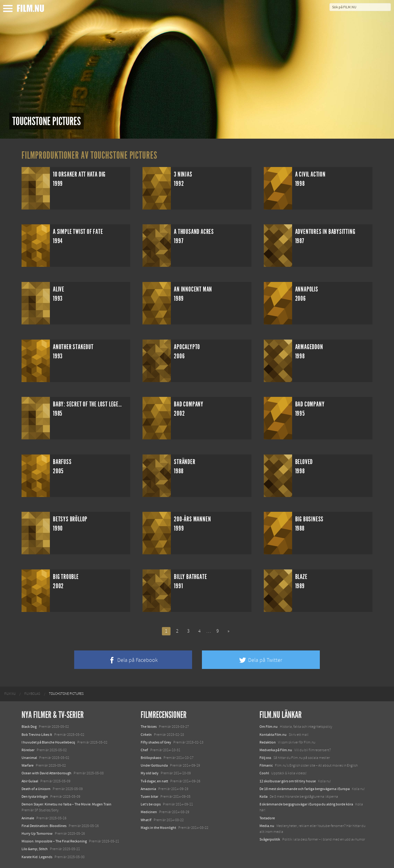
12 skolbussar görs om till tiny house (288, 781)
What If (146, 820)
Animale (28, 818)
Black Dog (29, 727)
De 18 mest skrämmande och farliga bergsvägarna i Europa (305, 789)
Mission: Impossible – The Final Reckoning (54, 841)
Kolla (263, 797)
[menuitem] (10, 694)
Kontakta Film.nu (273, 735)
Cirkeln (146, 735)
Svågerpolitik (270, 839)
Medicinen (149, 812)
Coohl (264, 773)
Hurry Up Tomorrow (37, 833)
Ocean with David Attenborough (46, 773)
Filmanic (266, 765)
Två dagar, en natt (154, 781)
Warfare (28, 765)
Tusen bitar (149, 797)
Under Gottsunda (154, 765)
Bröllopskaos (151, 758)
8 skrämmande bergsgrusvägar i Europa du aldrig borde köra (306, 804)
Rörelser (28, 750)
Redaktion (268, 742)
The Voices (149, 727)
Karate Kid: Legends (37, 857)
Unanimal (29, 758)
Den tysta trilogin (35, 797)
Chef (144, 750)
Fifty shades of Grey (156, 742)
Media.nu (267, 826)
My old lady (150, 773)
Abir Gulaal (30, 781)
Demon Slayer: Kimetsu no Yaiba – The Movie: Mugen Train (66, 804)
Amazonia (148, 789)
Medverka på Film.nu (276, 750)
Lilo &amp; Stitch (35, 849)
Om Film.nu (269, 727)
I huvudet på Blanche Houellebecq (48, 742)
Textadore (267, 818)
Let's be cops (151, 804)
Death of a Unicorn (36, 789)
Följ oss (265, 758)
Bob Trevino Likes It (37, 735)
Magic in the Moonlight (158, 828)
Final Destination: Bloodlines (44, 826)
